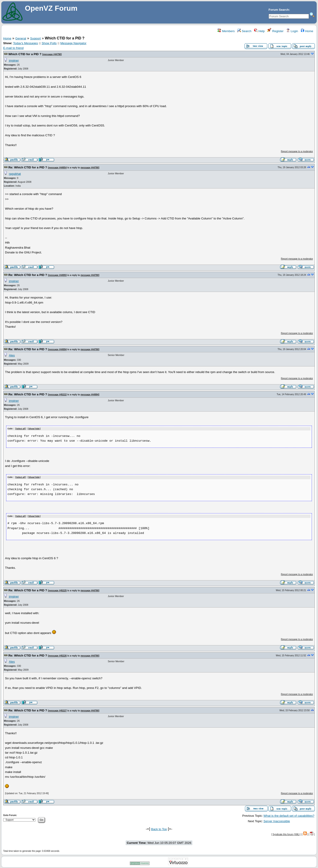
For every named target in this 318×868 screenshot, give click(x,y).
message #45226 (58, 655)
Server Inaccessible (277, 820)
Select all (21, 429)
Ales (12, 355)
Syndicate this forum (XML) (286, 834)
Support (36, 38)
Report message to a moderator (297, 151)
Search (244, 31)
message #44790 (52, 54)
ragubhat (15, 174)
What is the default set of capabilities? (289, 815)
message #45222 (58, 395)
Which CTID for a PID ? (25, 54)
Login (292, 31)
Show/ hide (34, 429)
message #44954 (58, 168)
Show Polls (49, 43)
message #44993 (58, 275)
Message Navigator (73, 43)
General (21, 38)
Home (307, 31)
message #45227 (58, 710)
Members (226, 31)
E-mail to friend (13, 48)
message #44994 (58, 349)
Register (275, 31)
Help (259, 31)
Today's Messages (25, 43)
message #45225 (58, 590)
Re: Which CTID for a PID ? (28, 167)
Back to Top (159, 828)
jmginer (14, 61)
